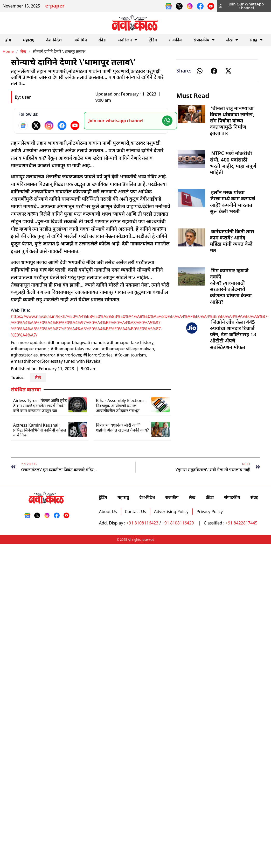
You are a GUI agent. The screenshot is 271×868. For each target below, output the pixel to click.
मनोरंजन (128, 40)
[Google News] (23, 126)
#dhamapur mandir (30, 349)
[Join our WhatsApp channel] (130, 121)
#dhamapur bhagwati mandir (76, 342)
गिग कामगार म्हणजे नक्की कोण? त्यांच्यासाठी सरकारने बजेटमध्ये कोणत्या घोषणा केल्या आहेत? (231, 286)
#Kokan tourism (130, 355)
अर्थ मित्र (80, 40)
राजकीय (175, 40)
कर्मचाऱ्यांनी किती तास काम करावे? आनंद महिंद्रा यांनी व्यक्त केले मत (232, 241)
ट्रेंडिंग (153, 40)
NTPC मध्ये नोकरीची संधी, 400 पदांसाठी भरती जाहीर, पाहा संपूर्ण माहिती (233, 163)
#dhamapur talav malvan (75, 349)
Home (8, 51)
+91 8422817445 (241, 523)
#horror (47, 355)
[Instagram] (49, 126)
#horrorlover (69, 355)
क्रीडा (103, 40)
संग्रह (256, 40)
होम (8, 40)
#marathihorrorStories (33, 361)
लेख (232, 40)
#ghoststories (24, 355)
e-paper (55, 6)
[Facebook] (62, 126)
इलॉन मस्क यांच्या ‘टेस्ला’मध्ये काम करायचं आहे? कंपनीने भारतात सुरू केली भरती (232, 202)
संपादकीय (204, 40)
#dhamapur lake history (130, 342)
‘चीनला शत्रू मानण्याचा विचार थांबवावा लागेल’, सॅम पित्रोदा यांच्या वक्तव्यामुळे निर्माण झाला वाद (232, 121)
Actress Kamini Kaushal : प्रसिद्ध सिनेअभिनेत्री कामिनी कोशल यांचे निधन (40, 430)
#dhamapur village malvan (128, 349)
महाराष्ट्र (29, 40)
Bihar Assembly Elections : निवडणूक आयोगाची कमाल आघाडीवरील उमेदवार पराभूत (121, 405)
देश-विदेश (54, 40)
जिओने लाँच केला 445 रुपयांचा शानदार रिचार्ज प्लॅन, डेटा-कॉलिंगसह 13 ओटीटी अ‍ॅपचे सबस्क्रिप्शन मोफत (233, 334)
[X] (36, 126)
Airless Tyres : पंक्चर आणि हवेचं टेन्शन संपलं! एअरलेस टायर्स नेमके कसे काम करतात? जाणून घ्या (40, 405)
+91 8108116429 (179, 523)
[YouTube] (75, 126)
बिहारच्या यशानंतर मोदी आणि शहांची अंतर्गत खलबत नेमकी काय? (122, 428)
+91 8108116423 (142, 523)
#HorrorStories (98, 355)
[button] (200, 71)
